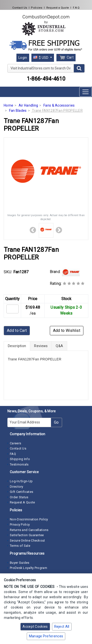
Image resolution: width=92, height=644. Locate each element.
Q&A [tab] (59, 346)
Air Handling (28, 105)
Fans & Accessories (59, 105)
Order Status (19, 497)
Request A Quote (22, 502)
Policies (37, 8)
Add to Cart (17, 330)
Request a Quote (58, 8)
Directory (17, 487)
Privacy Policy (20, 524)
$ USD (41, 58)
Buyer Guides (20, 563)
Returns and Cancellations (29, 530)
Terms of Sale (20, 546)
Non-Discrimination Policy (29, 519)
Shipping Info (20, 459)
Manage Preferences (46, 636)
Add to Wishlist (67, 330)
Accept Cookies (35, 627)
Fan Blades (18, 111)
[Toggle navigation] (85, 92)
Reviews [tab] (41, 346)
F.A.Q (76, 8)
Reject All (62, 627)
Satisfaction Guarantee (27, 535)
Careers (15, 443)
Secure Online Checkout (27, 540)
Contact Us (20, 8)
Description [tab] (17, 346)
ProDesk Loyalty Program (28, 568)
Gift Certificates (21, 492)
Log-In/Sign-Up (21, 481)
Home (8, 105)
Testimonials (19, 464)
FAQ (13, 454)
